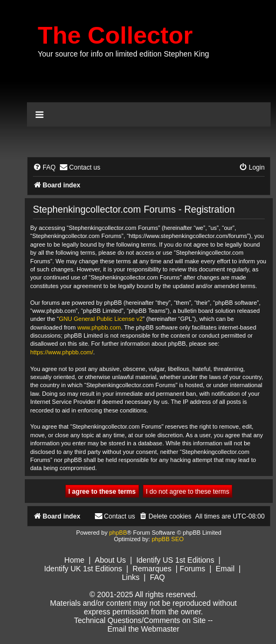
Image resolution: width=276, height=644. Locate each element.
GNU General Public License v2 (101, 319)
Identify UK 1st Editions (83, 569)
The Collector (115, 35)
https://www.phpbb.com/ (62, 352)
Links (131, 577)
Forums (192, 569)
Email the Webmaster (143, 629)
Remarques (152, 569)
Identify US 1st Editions (175, 560)
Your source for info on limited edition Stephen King (123, 54)
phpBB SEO (167, 539)
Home (74, 560)
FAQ (157, 577)
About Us (111, 560)
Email (225, 569)
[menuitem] (44, 168)
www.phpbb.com (99, 327)
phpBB (118, 533)
